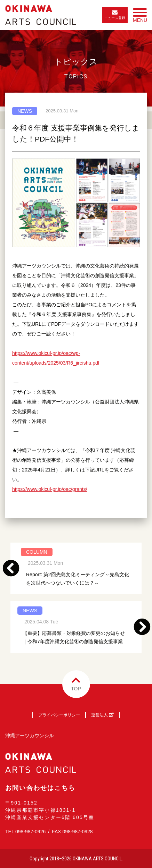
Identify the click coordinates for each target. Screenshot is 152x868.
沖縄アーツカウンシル (30, 735)
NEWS (25, 111)
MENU (140, 17)
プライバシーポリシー (59, 715)
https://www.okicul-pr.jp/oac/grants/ (50, 489)
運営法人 (102, 715)
